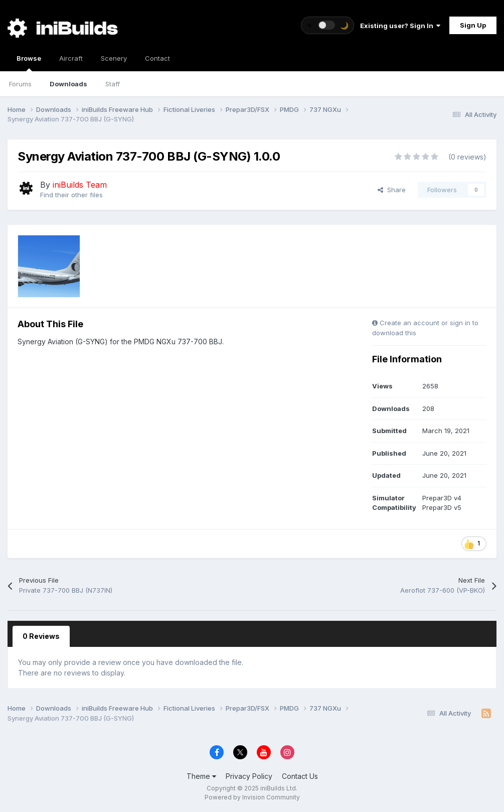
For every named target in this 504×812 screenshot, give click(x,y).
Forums (20, 84)
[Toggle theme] (327, 25)
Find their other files (71, 195)
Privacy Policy (249, 776)
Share (392, 190)
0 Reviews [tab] (41, 636)
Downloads (68, 84)
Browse (29, 63)
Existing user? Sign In (400, 26)
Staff (113, 84)
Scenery (114, 58)
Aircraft (71, 58)
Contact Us (300, 776)
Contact (157, 58)
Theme (201, 776)
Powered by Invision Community (252, 797)
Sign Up (473, 25)
